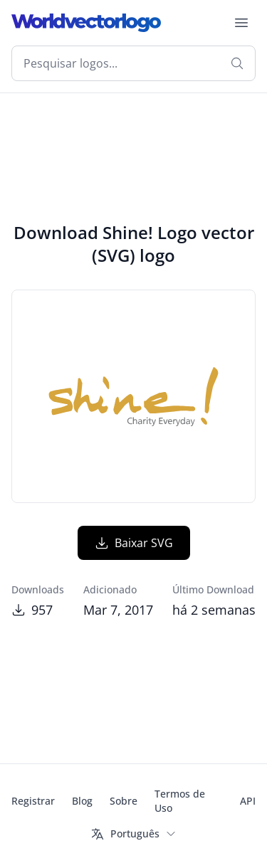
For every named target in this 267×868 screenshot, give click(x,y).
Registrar (33, 801)
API (248, 801)
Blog (82, 801)
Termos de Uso (180, 801)
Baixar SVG (134, 543)
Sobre (124, 801)
